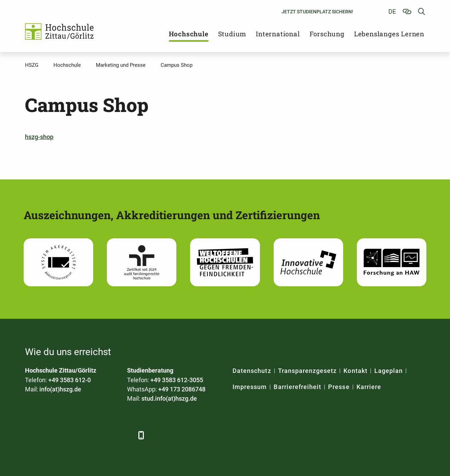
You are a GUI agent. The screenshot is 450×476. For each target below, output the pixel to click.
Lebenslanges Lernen (389, 34)
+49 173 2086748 (182, 389)
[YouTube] (87, 435)
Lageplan (389, 371)
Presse (339, 387)
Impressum (250, 387)
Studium (232, 34)
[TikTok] (125, 435)
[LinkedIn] (50, 435)
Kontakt (355, 371)
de (392, 11)
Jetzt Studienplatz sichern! (317, 12)
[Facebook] (31, 435)
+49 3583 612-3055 (177, 380)
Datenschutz (252, 371)
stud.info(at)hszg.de (169, 398)
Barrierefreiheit (297, 387)
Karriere (369, 387)
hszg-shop (39, 137)
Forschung (327, 34)
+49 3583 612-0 (70, 380)
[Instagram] (106, 435)
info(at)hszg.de (60, 389)
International (278, 34)
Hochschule (189, 34)
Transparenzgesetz (308, 371)
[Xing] (69, 435)
